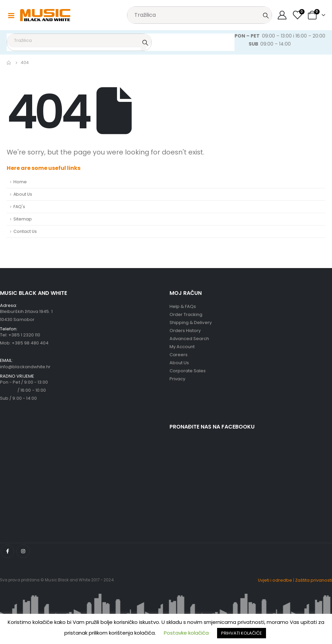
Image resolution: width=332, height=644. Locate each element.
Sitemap (23, 219)
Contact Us (25, 231)
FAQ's (19, 207)
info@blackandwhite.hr (25, 367)
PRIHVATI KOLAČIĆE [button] (242, 633)
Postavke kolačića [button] (186, 633)
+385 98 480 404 (30, 343)
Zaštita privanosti (314, 580)
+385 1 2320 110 (24, 335)
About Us (23, 194)
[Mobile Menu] (11, 15)
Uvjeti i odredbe (275, 580)
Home (20, 182)
